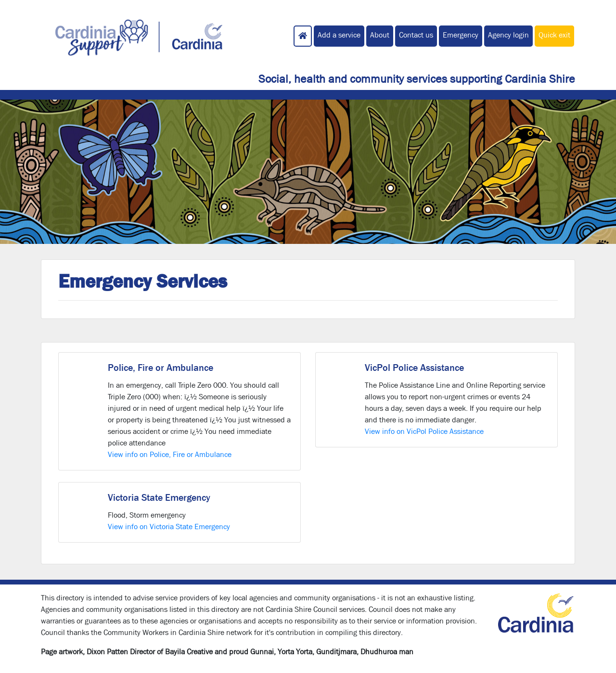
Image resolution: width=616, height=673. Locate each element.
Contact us (416, 35)
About (380, 35)
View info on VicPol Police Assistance (424, 431)
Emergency (461, 35)
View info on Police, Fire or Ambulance (170, 454)
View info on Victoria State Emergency (169, 527)
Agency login (508, 35)
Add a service (339, 35)
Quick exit (554, 35)
